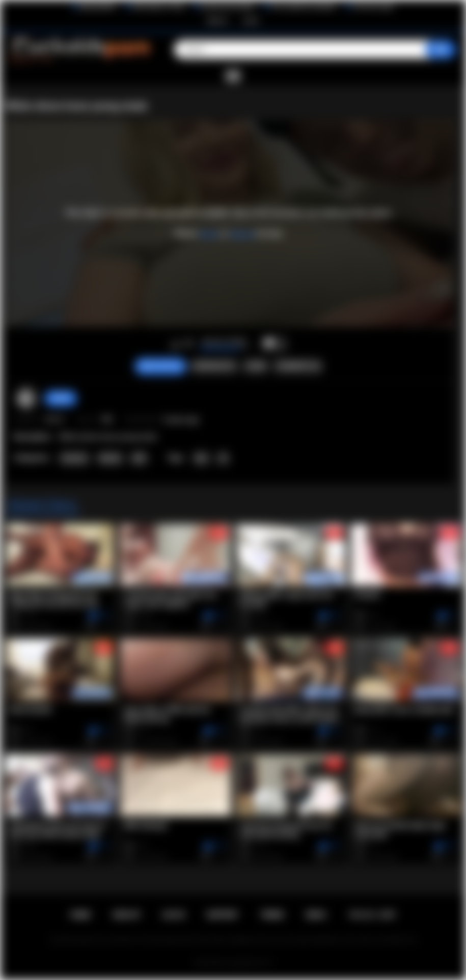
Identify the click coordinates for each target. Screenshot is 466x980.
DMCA (316, 915)
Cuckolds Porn (245, 963)
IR (223, 458)
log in (209, 234)
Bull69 (61, 398)
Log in (251, 20)
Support (222, 915)
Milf (139, 458)
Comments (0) (298, 366)
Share (256, 366)
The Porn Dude (373, 7)
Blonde (110, 458)
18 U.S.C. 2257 (372, 915)
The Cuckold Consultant (303, 7)
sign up (242, 234)
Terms (272, 915)
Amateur (74, 458)
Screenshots (214, 366)
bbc (201, 458)
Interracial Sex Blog (227, 7)
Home (80, 915)
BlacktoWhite (98, 7)
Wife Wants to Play (158, 7)
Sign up (217, 20)
